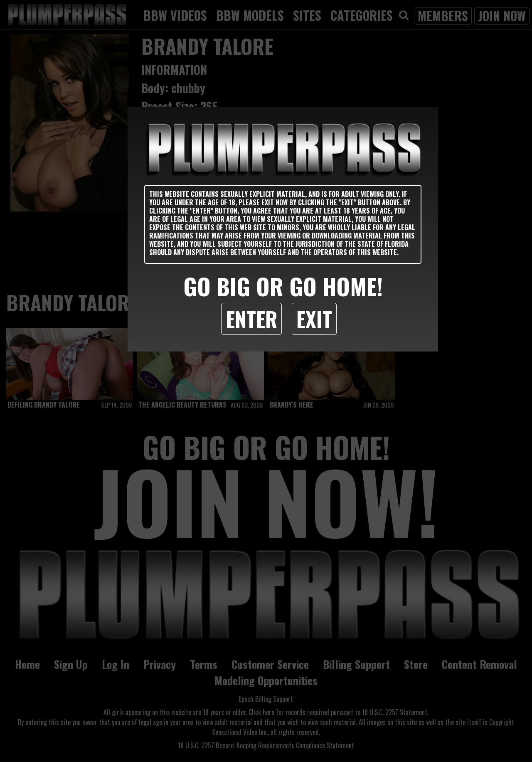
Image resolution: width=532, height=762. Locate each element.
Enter (251, 319)
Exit (314, 319)
